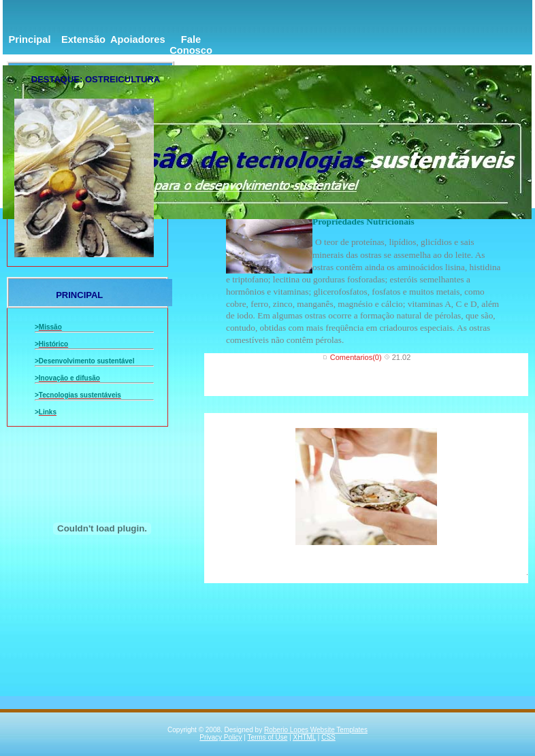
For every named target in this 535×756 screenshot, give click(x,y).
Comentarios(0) (356, 357)
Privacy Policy (221, 737)
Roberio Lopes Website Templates (316, 730)
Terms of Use (267, 737)
